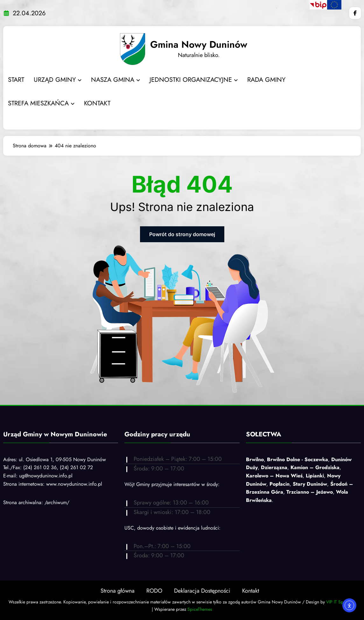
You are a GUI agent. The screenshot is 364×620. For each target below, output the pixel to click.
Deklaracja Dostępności (202, 591)
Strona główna (118, 591)
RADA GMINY (266, 80)
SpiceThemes (200, 609)
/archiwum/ (57, 502)
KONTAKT (97, 103)
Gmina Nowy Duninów (199, 44)
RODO (154, 591)
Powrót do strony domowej (182, 234)
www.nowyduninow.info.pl (74, 484)
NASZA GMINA (115, 80)
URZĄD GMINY (58, 80)
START (16, 80)
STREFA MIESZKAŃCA (41, 103)
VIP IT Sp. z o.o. (341, 602)
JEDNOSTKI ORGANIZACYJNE (194, 80)
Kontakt (251, 591)
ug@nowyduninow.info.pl (46, 476)
